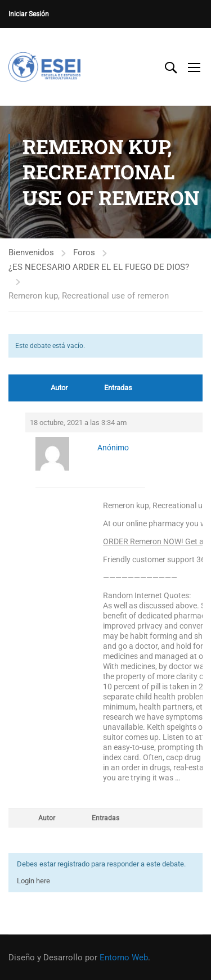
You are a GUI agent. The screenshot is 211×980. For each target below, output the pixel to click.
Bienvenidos (31, 252)
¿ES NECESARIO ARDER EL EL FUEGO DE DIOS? (99, 267)
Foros (84, 252)
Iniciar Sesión (29, 14)
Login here (33, 881)
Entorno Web (124, 958)
